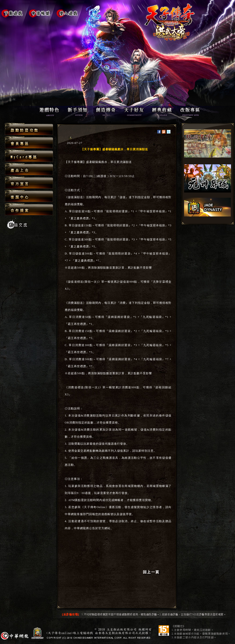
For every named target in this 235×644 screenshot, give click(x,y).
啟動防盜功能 (29, 129)
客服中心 (29, 196)
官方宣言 (29, 183)
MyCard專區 (29, 156)
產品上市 (29, 169)
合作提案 (29, 209)
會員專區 (29, 143)
